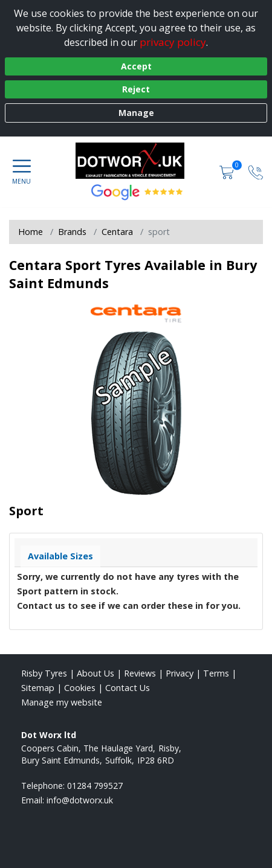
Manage (136, 113)
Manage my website (62, 702)
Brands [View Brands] (72, 232)
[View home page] (136, 161)
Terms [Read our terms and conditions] (216, 673)
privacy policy (173, 42)
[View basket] (228, 172)
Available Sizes (60, 556)
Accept (136, 66)
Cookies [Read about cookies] (80, 688)
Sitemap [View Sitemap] (38, 688)
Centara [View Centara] (117, 232)
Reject (136, 89)
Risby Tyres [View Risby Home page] (44, 673)
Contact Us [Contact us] (128, 688)
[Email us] (80, 800)
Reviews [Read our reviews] (140, 673)
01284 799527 (95, 786)
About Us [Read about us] (96, 673)
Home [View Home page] (31, 232)
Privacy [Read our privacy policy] (180, 673)
